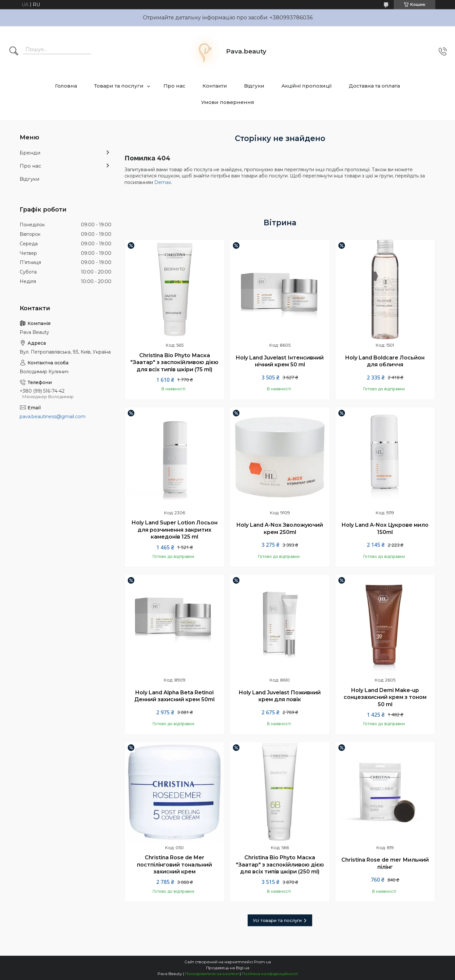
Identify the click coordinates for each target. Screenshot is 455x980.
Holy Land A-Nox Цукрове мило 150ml (385, 529)
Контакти (215, 86)
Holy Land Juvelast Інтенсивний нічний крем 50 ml (280, 361)
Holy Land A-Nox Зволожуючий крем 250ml (280, 529)
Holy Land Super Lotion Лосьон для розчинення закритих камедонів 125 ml (175, 530)
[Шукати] (14, 51)
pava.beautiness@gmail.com (53, 417)
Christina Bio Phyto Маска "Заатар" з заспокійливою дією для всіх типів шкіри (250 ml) (280, 865)
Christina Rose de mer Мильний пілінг (385, 863)
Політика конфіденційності (270, 974)
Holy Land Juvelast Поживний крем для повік (280, 696)
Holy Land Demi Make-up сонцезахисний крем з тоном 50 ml (385, 697)
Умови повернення (228, 102)
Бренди (30, 153)
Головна (66, 86)
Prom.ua (262, 962)
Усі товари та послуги (277, 920)
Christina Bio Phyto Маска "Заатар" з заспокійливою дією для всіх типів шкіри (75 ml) (174, 362)
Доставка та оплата (374, 86)
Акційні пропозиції (307, 86)
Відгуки (254, 86)
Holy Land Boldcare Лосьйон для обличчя (385, 361)
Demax (163, 182)
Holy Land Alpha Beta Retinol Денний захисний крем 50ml (174, 696)
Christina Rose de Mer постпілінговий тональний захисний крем (174, 865)
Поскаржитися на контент (212, 974)
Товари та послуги (119, 86)
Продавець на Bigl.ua (228, 968)
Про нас (174, 86)
